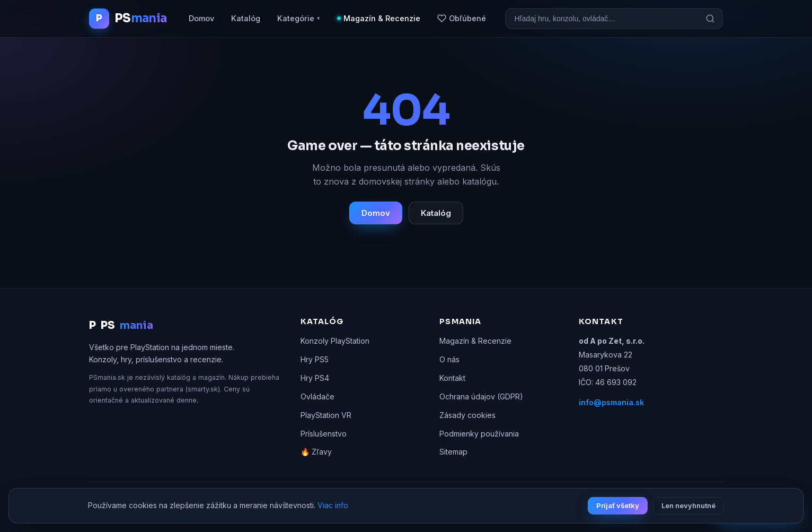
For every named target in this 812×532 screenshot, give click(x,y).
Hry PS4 (315, 378)
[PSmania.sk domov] (128, 19)
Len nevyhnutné (689, 505)
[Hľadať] (710, 19)
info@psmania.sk (611, 402)
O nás (449, 359)
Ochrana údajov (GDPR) (481, 396)
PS (121, 326)
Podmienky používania (479, 434)
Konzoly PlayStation (335, 341)
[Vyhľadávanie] (602, 19)
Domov (201, 18)
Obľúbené (462, 18)
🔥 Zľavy (316, 452)
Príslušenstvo (324, 434)
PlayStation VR (326, 415)
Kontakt (452, 378)
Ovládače (317, 396)
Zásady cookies (467, 415)
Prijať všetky (618, 505)
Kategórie (299, 19)
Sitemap (453, 452)
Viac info (333, 505)
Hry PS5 (315, 359)
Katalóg (246, 18)
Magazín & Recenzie (382, 18)
